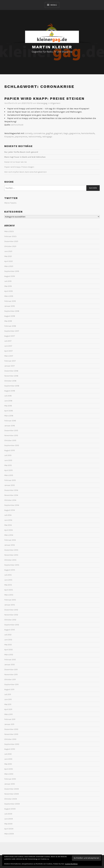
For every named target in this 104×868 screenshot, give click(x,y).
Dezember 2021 (11, 241)
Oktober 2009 (11, 799)
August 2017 (10, 336)
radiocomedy (35, 137)
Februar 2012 (10, 660)
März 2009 (9, 834)
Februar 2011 (10, 719)
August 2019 (10, 276)
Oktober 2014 (10, 500)
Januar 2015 (10, 485)
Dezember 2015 (11, 431)
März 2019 (9, 296)
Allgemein (55, 103)
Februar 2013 (10, 600)
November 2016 (11, 376)
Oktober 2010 (10, 739)
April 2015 (8, 470)
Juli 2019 (8, 281)
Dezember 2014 (11, 490)
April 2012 (8, 650)
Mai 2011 (8, 704)
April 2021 (8, 261)
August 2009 (10, 809)
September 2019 (12, 271)
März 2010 (9, 774)
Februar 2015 (10, 480)
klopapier (9, 137)
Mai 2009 (8, 824)
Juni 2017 (8, 346)
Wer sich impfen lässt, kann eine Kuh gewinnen (25, 172)
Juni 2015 (8, 460)
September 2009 (12, 804)
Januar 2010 (10, 784)
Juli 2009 (8, 814)
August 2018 (10, 316)
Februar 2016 (10, 421)
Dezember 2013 (11, 550)
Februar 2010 (10, 779)
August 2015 (10, 450)
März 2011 (8, 714)
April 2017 (8, 351)
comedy (29, 133)
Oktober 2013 (10, 560)
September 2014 (12, 505)
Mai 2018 (8, 321)
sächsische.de (17, 125)
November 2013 (11, 555)
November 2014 (11, 495)
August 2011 (9, 689)
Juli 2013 (8, 575)
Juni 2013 (8, 580)
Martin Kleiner (52, 47)
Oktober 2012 (10, 620)
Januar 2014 (10, 545)
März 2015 (9, 475)
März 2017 (9, 356)
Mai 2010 (8, 764)
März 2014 (9, 535)
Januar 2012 (10, 665)
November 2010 (11, 734)
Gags (66, 133)
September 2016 (12, 386)
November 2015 (11, 435)
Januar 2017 (10, 366)
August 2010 (10, 749)
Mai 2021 (8, 256)
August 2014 (10, 510)
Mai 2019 (8, 286)
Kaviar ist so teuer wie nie (16, 162)
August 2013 (10, 570)
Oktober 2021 (10, 246)
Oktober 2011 (10, 680)
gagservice (75, 133)
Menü (54, 5)
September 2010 (12, 744)
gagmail (58, 133)
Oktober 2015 (10, 440)
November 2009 (12, 794)
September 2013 (12, 565)
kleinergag (42, 103)
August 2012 (10, 630)
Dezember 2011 (11, 670)
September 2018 (12, 311)
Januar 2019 (10, 306)
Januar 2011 (9, 724)
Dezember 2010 (11, 729)
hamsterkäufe (88, 133)
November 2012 (11, 615)
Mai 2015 (8, 465)
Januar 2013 (10, 605)
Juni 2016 (8, 401)
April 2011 (8, 709)
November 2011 (11, 675)
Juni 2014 (8, 520)
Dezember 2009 (12, 789)
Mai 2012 (8, 645)
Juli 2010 (8, 754)
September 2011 (11, 684)
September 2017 (12, 331)
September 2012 (12, 625)
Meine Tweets (10, 203)
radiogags (47, 137)
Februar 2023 (10, 236)
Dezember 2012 (11, 610)
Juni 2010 (8, 759)
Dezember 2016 (11, 371)
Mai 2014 (8, 525)
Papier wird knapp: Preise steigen (44, 99)
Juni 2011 (8, 699)
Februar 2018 (10, 326)
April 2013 (9, 590)
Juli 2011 (8, 694)
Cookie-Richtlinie (71, 864)
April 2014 (8, 530)
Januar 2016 (10, 426)
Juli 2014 (8, 515)
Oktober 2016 (10, 381)
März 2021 (9, 266)
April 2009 (9, 829)
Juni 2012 (8, 640)
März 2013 (9, 595)
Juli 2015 (8, 455)
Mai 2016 (8, 406)
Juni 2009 (9, 819)
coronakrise (39, 133)
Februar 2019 (10, 301)
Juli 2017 (8, 341)
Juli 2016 (8, 396)
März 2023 (9, 231)
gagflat (50, 133)
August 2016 (10, 391)
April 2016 (9, 411)
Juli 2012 (8, 635)
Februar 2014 (10, 540)
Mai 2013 (8, 585)
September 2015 (12, 445)
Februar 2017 (10, 361)
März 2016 (9, 416)
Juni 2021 (8, 251)
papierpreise (21, 137)
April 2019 (8, 291)
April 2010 (9, 769)
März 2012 (9, 655)
